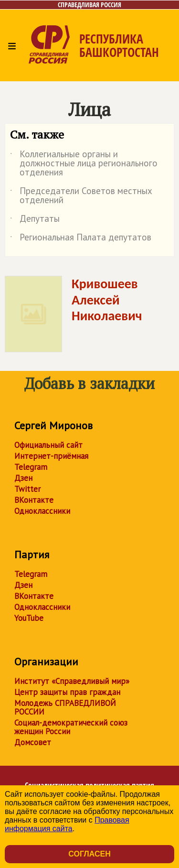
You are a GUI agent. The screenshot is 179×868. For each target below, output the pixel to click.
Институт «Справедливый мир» (72, 681)
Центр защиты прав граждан (67, 692)
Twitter (27, 489)
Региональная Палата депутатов (81, 239)
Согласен (89, 854)
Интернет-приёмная (51, 456)
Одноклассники (42, 511)
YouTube (29, 618)
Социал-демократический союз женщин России (71, 727)
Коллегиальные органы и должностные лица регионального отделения (84, 164)
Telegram (31, 467)
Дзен (23, 478)
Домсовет (33, 742)
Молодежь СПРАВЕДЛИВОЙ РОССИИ (65, 707)
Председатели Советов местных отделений (81, 196)
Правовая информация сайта (67, 824)
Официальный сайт (48, 445)
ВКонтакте (34, 500)
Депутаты (35, 220)
